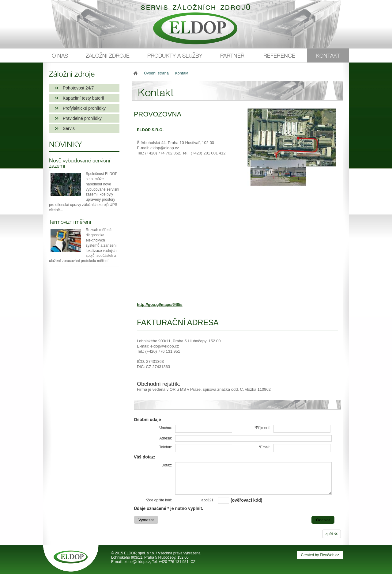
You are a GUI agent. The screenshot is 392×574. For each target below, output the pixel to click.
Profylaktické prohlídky (84, 108)
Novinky (65, 144)
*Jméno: (165, 428)
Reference (279, 56)
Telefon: (166, 447)
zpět (329, 534)
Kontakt (328, 56)
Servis (69, 128)
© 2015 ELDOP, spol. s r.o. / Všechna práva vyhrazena (156, 553)
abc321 (207, 500)
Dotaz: (167, 465)
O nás (60, 56)
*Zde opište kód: (159, 500)
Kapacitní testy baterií (83, 98)
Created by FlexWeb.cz (320, 555)
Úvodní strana (156, 73)
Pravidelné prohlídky (82, 118)
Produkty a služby (175, 56)
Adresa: (166, 438)
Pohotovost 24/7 (78, 88)
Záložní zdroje (108, 56)
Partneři (233, 56)
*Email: (265, 447)
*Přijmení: (262, 428)
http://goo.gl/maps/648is (160, 304)
